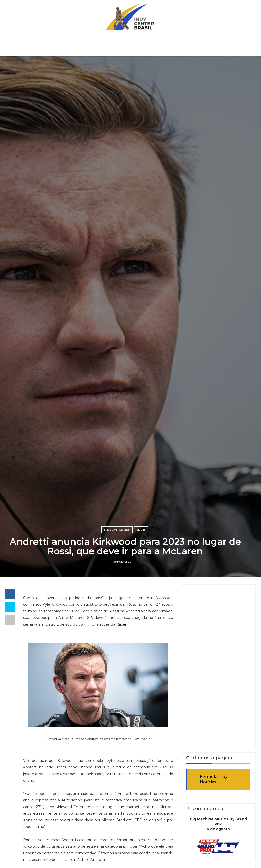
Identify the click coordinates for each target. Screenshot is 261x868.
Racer (121, 624)
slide (141, 529)
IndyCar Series (117, 529)
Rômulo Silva (122, 561)
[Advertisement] (218, 666)
